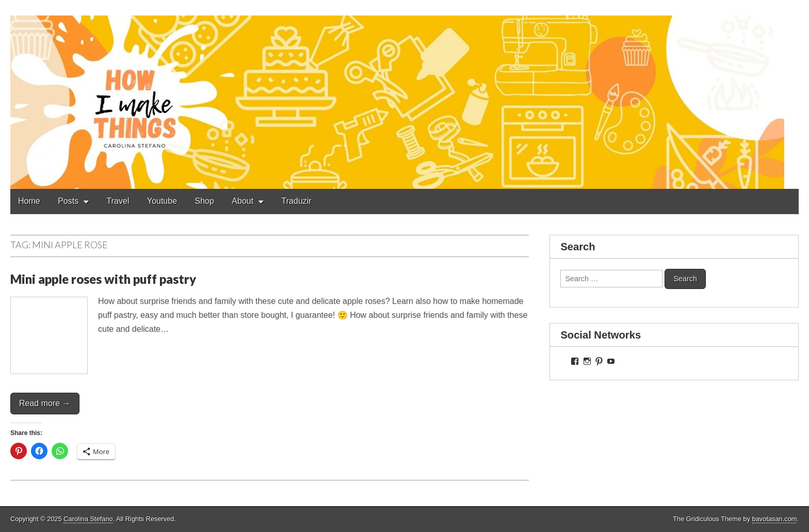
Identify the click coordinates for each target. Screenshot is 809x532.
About (242, 201)
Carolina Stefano (88, 519)
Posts (68, 201)
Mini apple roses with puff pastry (103, 279)
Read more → (45, 403)
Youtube (162, 201)
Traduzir (297, 201)
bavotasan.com (775, 519)
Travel (118, 201)
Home (29, 201)
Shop (205, 201)
